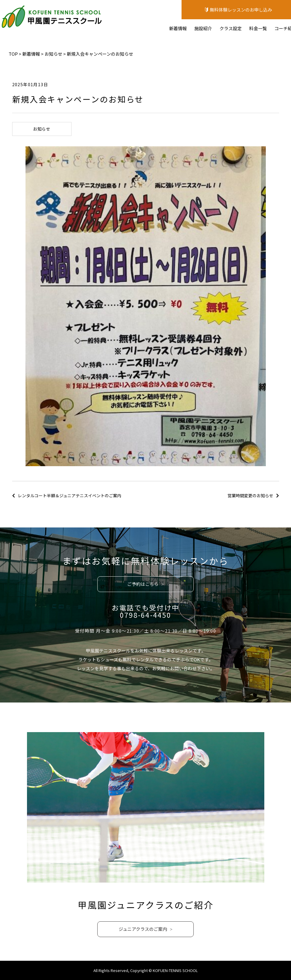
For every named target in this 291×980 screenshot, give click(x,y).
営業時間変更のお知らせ (250, 495)
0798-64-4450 (146, 615)
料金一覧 (258, 28)
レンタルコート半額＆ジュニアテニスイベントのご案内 (70, 495)
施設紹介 (203, 28)
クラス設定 (231, 28)
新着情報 (178, 28)
